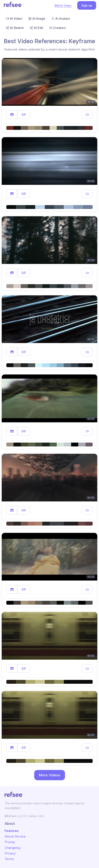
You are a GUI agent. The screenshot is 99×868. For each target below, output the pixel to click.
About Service (15, 836)
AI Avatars (61, 19)
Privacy (10, 853)
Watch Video (63, 5)
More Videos (50, 775)
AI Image (37, 19)
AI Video (14, 19)
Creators (57, 28)
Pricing (10, 842)
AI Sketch (15, 28)
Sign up (87, 5)
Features (12, 831)
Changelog (12, 848)
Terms (9, 859)
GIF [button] (24, 115)
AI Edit (36, 28)
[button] (12, 115)
